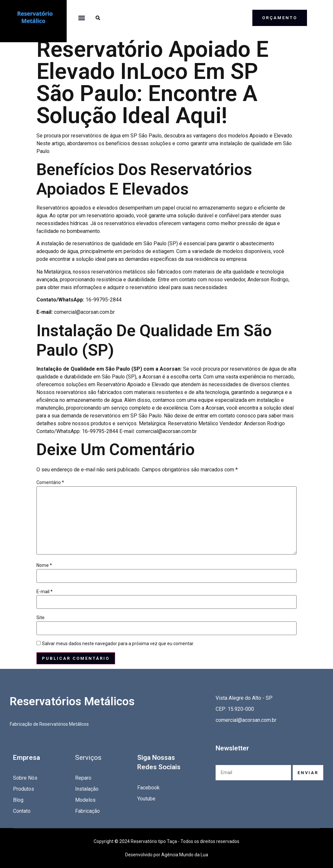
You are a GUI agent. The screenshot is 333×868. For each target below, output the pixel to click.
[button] (82, 18)
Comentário (50, 482)
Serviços (88, 758)
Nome (44, 565)
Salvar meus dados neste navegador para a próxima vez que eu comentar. (118, 644)
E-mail (45, 592)
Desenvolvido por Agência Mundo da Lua (167, 855)
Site (40, 618)
